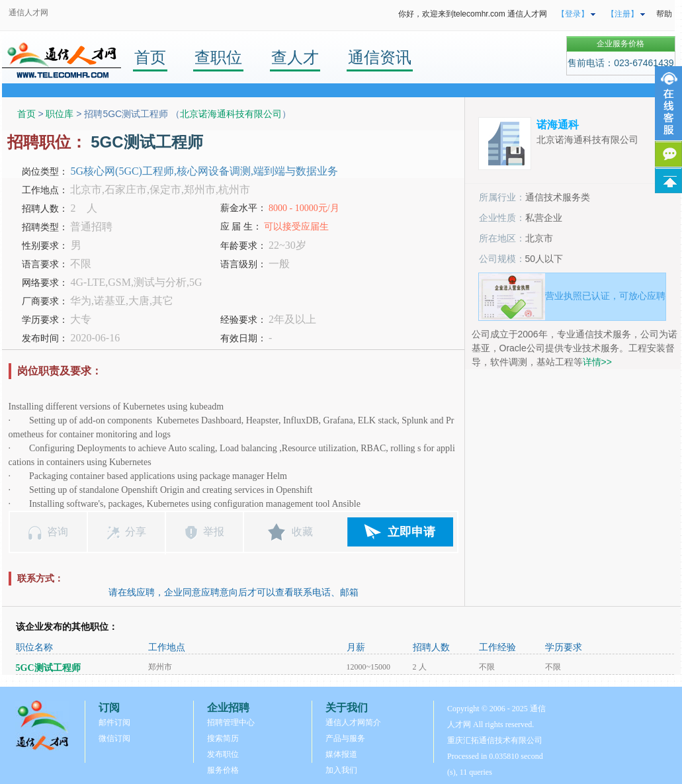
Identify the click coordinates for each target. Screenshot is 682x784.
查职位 (218, 57)
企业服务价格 (620, 44)
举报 (214, 532)
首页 (150, 57)
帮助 (664, 14)
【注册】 (622, 14)
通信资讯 (380, 57)
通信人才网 (28, 13)
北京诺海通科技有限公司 (231, 114)
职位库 (60, 114)
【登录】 (573, 14)
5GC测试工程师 (48, 668)
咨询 (58, 532)
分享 (136, 532)
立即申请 (411, 532)
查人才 (295, 57)
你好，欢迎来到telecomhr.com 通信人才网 (473, 14)
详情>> (597, 362)
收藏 (302, 532)
